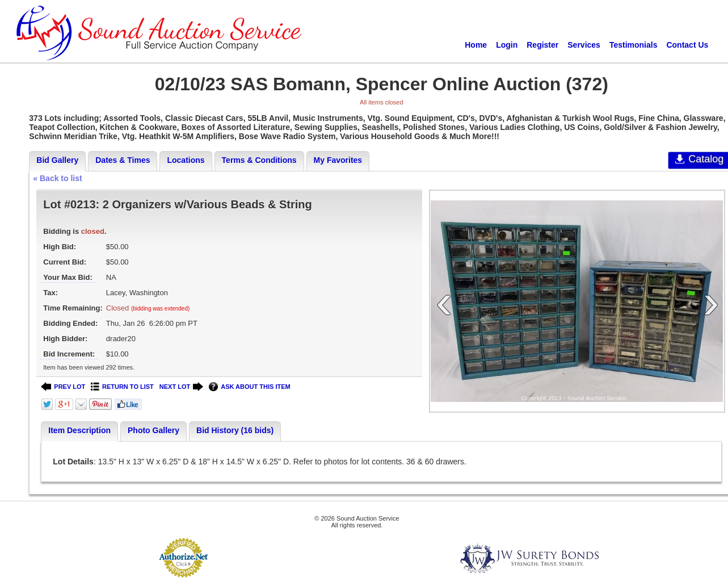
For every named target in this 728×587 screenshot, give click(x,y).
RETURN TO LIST (122, 387)
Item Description (79, 430)
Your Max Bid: (68, 277)
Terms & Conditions (259, 160)
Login (507, 45)
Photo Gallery (153, 430)
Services (584, 45)
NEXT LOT (181, 387)
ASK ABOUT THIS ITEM (249, 387)
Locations (186, 160)
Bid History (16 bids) (235, 430)
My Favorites (338, 160)
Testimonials (634, 45)
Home (476, 45)
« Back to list (57, 178)
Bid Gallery (57, 160)
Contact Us (687, 45)
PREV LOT (63, 387)
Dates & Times (123, 160)
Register (542, 45)
